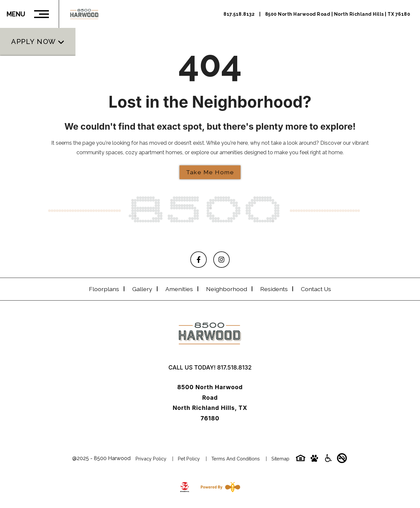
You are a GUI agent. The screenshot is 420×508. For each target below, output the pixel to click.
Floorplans (104, 289)
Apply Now (34, 34)
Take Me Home (210, 172)
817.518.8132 (234, 367)
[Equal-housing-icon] (301, 460)
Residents (274, 289)
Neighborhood (227, 289)
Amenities (179, 289)
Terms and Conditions (236, 459)
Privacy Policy (151, 459)
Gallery (142, 289)
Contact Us (316, 289)
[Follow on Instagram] (221, 260)
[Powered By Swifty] (219, 487)
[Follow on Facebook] (199, 260)
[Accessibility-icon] (328, 460)
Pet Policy (189, 459)
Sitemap (280, 459)
